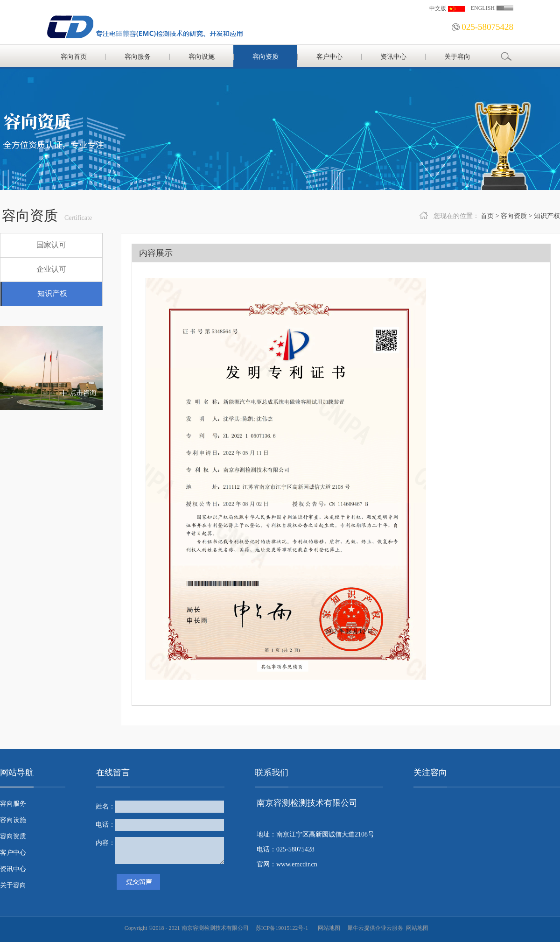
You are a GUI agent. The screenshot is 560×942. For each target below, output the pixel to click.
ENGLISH (483, 8)
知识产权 (547, 216)
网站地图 (328, 928)
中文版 (438, 8)
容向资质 (514, 216)
